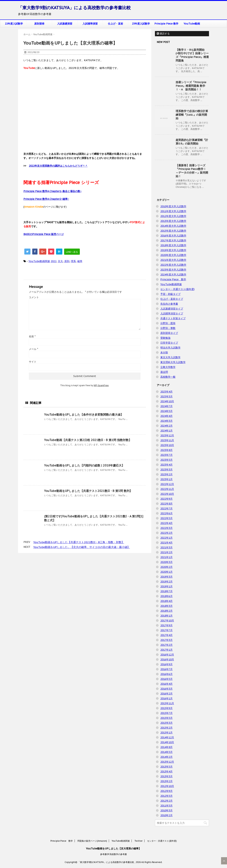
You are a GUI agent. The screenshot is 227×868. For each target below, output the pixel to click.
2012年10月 (167, 786)
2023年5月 (166, 460)
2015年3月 (166, 723)
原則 (67, 261)
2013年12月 (167, 762)
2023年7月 (166, 455)
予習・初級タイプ (170, 294)
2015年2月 (166, 728)
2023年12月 (167, 435)
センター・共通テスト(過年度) (177, 289)
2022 (54, 261)
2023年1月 (166, 479)
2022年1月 (166, 538)
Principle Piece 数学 (166, 24)
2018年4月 (166, 601)
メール (33, 349)
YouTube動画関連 (39, 261)
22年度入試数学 (14, 24)
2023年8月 (166, 450)
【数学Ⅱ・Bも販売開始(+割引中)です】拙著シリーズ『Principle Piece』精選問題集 (192, 55)
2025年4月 (166, 392)
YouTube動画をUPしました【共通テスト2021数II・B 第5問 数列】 (88, 491)
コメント (34, 297)
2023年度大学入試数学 (173, 270)
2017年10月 (167, 621)
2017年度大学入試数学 (173, 240)
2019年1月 (166, 586)
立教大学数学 (168, 367)
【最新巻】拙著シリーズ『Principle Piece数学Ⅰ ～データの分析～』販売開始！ (192, 171)
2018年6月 (166, 596)
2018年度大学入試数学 (173, 245)
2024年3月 (166, 421)
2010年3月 (166, 810)
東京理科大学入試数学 (173, 362)
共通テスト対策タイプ (173, 318)
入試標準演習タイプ (172, 314)
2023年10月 (167, 445)
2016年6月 (166, 674)
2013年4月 (166, 771)
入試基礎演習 (65, 24)
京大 (60, 261)
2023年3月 (166, 470)
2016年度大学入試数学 (173, 236)
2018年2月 (166, 611)
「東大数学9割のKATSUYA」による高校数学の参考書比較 (74, 8)
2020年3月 (166, 562)
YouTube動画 (192, 24)
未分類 (164, 352)
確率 (80, 261)
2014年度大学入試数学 (173, 226)
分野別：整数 (168, 328)
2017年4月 (166, 635)
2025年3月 (166, 396)
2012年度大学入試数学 (173, 216)
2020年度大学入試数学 (173, 255)
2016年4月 (166, 684)
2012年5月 (166, 796)
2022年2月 (166, 533)
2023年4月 (166, 465)
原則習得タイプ (169, 333)
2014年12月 (167, 737)
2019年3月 (166, 577)
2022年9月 (166, 499)
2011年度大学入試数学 (173, 211)
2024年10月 (167, 401)
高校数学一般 (168, 377)
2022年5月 (166, 518)
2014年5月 (166, 752)
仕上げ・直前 (115, 24)
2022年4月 (166, 523)
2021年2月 (166, 552)
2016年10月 (167, 659)
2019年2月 (166, 582)
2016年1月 (166, 698)
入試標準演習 (90, 24)
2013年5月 (166, 767)
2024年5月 (166, 411)
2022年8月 (166, 504)
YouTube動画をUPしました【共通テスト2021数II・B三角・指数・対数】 (79, 542)
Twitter (138, 841)
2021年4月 (166, 543)
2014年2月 (166, 757)
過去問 (164, 372)
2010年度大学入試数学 (173, 206)
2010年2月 (166, 815)
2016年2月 (166, 694)
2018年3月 (166, 606)
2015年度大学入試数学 (173, 231)
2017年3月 (166, 640)
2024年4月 (166, 416)
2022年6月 (166, 513)
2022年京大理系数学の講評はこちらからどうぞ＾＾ (58, 166)
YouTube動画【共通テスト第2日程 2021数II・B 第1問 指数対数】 (88, 440)
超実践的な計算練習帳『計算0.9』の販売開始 (192, 142)
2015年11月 (167, 703)
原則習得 (39, 24)
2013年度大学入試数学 (173, 221)
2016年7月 (166, 669)
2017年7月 (166, 630)
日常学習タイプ (169, 343)
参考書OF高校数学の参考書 (113, 854)
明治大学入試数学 (170, 348)
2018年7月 (166, 591)
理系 (73, 261)
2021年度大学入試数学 (173, 260)
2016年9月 (166, 664)
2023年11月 (167, 440)
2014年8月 (166, 747)
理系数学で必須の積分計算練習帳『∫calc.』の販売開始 (192, 115)
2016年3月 (166, 689)
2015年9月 (166, 708)
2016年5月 (166, 679)
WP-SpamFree (101, 385)
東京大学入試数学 (170, 357)
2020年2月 (166, 567)
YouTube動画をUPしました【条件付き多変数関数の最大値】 (84, 415)
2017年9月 (166, 625)
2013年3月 (166, 776)
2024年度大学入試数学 (173, 275)
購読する (163, 34)
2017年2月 (166, 645)
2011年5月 (166, 806)
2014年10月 (167, 742)
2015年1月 (166, 733)
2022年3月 (166, 528)
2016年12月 (167, 655)
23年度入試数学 (141, 24)
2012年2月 (166, 801)
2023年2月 (166, 474)
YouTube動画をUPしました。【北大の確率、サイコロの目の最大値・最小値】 (82, 547)
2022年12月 (167, 484)
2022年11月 (167, 489)
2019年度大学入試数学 (173, 250)
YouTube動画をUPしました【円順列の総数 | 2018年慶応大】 (84, 465)
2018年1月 (166, 616)
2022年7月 (166, 508)
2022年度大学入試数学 (173, 265)
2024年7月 (166, 406)
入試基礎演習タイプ (172, 309)
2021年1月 (166, 557)
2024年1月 (166, 431)
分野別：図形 (168, 323)
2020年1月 (166, 572)
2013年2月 (166, 781)
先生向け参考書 (169, 304)
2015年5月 (166, 718)
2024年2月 (166, 426)
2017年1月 (166, 650)
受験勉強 (165, 338)
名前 (32, 336)
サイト (33, 362)
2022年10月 (167, 494)
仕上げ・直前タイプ (172, 299)
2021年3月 (166, 547)
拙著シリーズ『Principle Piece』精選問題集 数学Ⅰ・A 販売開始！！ (191, 86)
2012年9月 (166, 791)
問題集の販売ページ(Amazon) (92, 841)
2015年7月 (166, 713)
